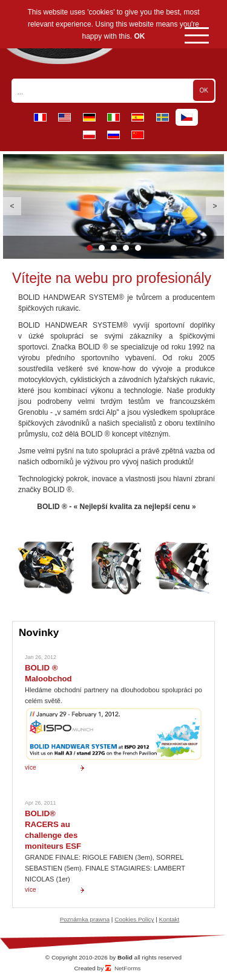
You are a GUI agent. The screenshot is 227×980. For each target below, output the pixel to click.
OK (140, 36)
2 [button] (102, 248)
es (138, 117)
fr (40, 117)
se (163, 117)
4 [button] (126, 248)
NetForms (128, 968)
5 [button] (138, 248)
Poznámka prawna (85, 919)
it (113, 117)
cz (187, 117)
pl (89, 135)
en (64, 117)
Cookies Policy (134, 919)
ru (113, 135)
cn (138, 135)
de (89, 117)
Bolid (125, 957)
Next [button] (215, 206)
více (31, 767)
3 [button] (114, 248)
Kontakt (169, 919)
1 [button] (90, 248)
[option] (113, 206)
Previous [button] (12, 206)
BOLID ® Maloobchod (48, 673)
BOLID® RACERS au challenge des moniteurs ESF (53, 830)
